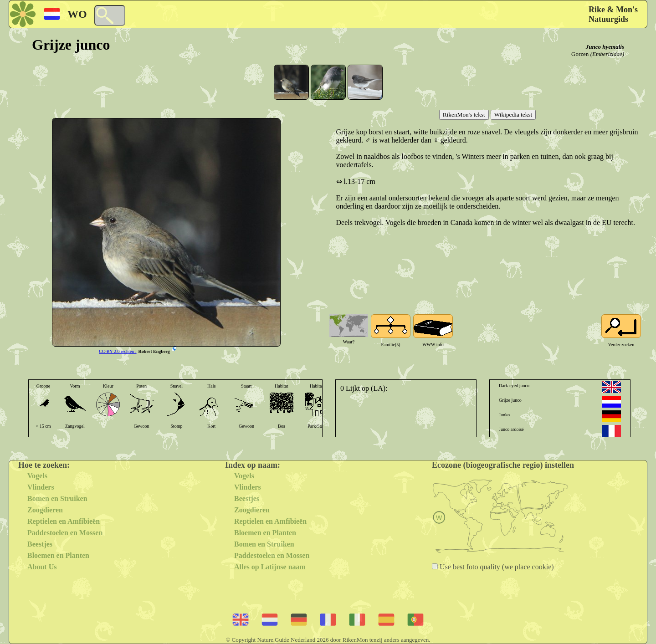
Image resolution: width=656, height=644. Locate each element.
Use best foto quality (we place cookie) (496, 567)
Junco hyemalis (605, 47)
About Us (42, 567)
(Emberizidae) (607, 54)
